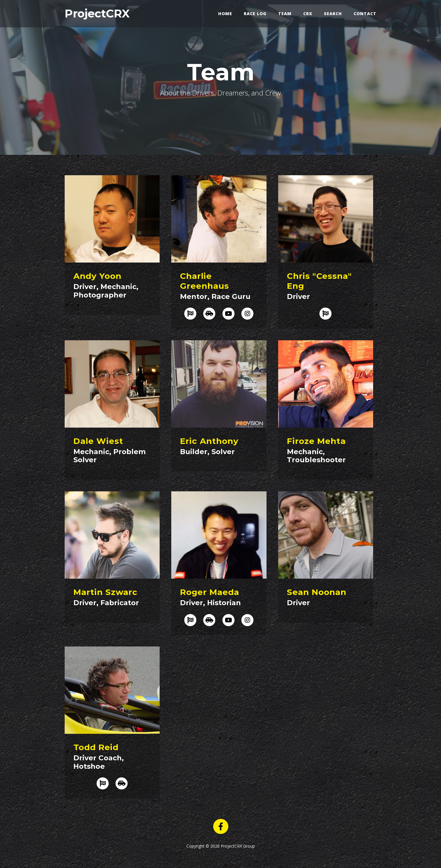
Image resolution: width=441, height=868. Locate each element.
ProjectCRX (97, 14)
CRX (308, 14)
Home (225, 14)
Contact (365, 14)
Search (333, 14)
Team (285, 14)
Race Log (255, 14)
